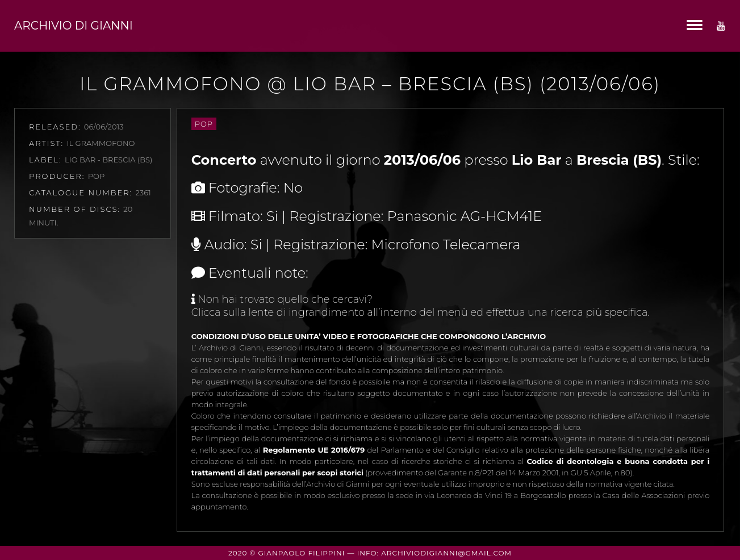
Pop (204, 124)
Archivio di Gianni (74, 26)
